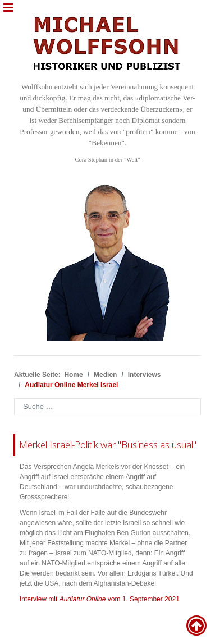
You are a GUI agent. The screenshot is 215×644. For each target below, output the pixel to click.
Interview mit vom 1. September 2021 (100, 599)
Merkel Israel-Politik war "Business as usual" (108, 445)
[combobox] (107, 407)
